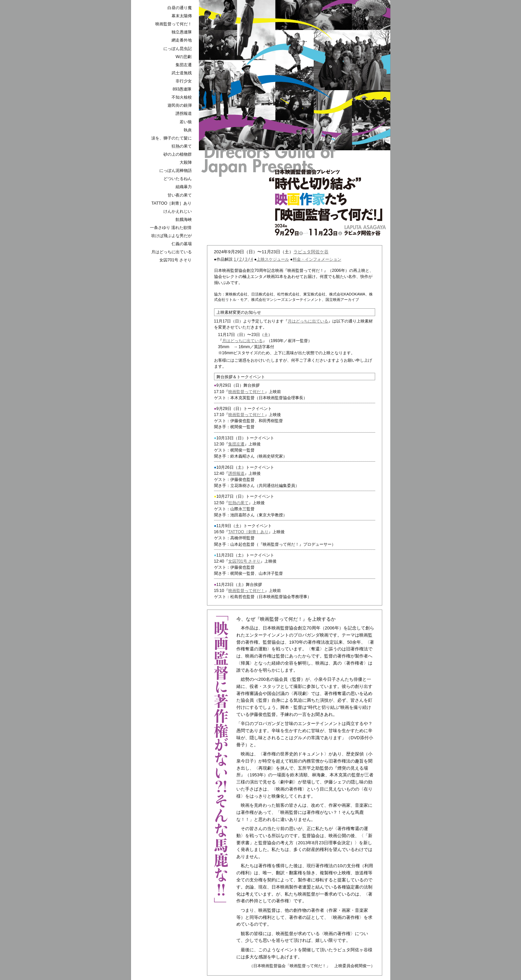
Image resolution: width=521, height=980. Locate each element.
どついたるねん (178, 179)
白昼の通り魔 (180, 8)
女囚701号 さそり (244, 561)
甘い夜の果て (180, 195)
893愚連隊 (182, 89)
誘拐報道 (236, 473)
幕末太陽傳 (182, 16)
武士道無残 (182, 73)
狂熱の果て (238, 503)
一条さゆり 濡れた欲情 (171, 228)
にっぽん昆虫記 (178, 49)
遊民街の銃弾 (180, 105)
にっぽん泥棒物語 (176, 171)
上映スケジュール (273, 259)
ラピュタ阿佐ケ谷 (311, 252)
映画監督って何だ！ (246, 392)
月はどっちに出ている (308, 321)
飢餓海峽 (184, 220)
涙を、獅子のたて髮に (172, 138)
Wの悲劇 (184, 57)
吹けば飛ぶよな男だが (172, 236)
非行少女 (184, 81)
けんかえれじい (178, 211)
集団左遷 (236, 444)
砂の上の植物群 (178, 154)
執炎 (188, 130)
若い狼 (186, 122)
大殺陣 (186, 162)
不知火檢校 (182, 97)
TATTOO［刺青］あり (248, 532)
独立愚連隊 (182, 32)
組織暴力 (184, 187)
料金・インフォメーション (317, 259)
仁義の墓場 (182, 244)
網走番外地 (182, 40)
